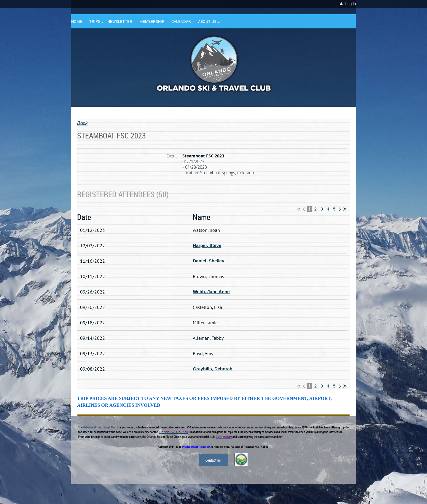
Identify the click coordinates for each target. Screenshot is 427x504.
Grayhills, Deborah (212, 369)
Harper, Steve (207, 245)
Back (82, 123)
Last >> (345, 209)
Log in (351, 4)
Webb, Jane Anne (211, 292)
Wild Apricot (305, 492)
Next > (340, 209)
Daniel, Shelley (208, 261)
